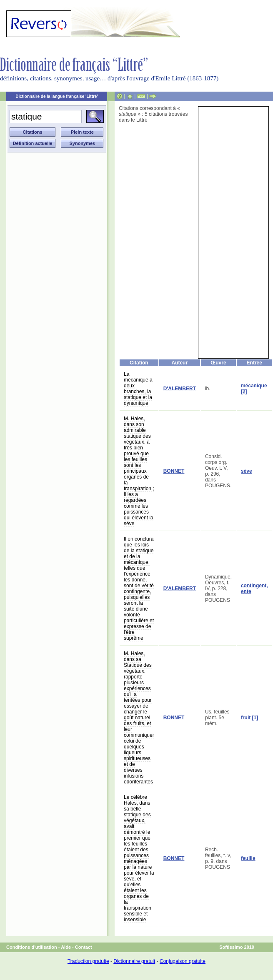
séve (247, 471)
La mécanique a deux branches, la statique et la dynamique (138, 389)
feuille (248, 858)
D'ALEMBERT (180, 389)
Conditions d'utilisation (32, 947)
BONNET (174, 471)
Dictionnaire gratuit (134, 961)
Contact (84, 947)
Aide (66, 947)
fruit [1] (249, 718)
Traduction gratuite (88, 961)
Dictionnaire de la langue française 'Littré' (57, 96)
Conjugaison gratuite (183, 961)
